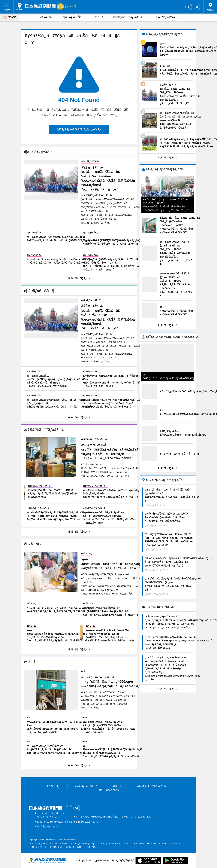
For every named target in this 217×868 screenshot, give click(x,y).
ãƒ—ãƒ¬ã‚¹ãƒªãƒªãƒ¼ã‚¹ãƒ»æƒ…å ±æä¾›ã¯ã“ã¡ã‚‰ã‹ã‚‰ (114, 817)
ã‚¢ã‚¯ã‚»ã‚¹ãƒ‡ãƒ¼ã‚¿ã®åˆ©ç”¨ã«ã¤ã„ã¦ (64, 822)
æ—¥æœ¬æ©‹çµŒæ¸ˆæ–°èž (36, 7)
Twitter (197, 7)
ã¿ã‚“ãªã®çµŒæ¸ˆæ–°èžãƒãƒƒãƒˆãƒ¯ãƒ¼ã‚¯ (47, 860)
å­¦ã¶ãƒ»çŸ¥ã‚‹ (166, 17)
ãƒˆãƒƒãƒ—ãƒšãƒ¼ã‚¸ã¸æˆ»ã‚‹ (79, 129)
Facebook (189, 7)
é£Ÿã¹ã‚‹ (47, 17)
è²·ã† (99, 17)
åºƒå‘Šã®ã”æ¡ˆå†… (50, 827)
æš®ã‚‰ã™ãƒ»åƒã (130, 17)
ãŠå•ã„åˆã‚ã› (88, 822)
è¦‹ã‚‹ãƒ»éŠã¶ (74, 17)
